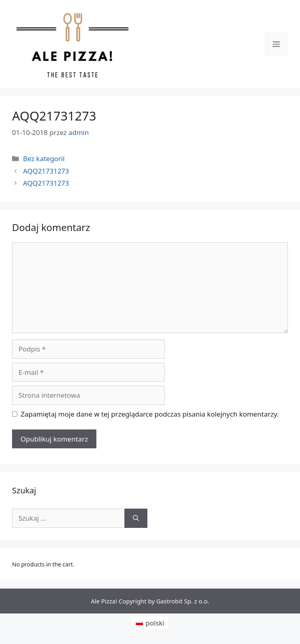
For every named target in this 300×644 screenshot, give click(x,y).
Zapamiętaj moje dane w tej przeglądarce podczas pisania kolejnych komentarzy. (150, 414)
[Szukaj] (136, 518)
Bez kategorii (44, 158)
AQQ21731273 (46, 171)
